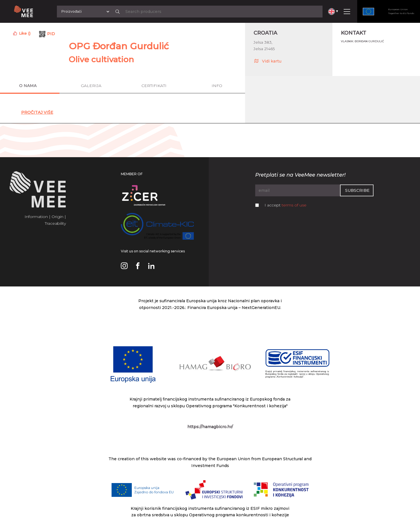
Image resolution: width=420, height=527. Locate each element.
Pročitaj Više (37, 112)
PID (51, 34)
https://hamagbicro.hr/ (210, 427)
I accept (285, 205)
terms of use (294, 205)
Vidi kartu (267, 61)
